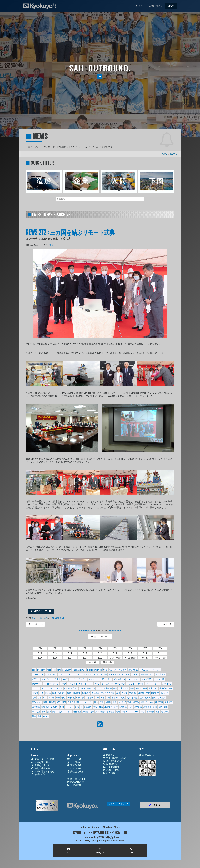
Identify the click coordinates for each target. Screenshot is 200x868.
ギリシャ (36, 679)
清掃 (129, 702)
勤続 (69, 693)
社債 (77, 707)
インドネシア (51, 674)
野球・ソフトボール (130, 712)
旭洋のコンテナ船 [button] (41, 611)
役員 (128, 698)
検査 (96, 702)
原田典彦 (95, 693)
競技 (95, 707)
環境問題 (159, 702)
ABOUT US (155, 6)
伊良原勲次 (124, 688)
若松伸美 (147, 707)
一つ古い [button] (166, 624)
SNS (105, 670)
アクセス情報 (111, 767)
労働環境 (62, 693)
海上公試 (122, 702)
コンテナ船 (37, 618)
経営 (116, 707)
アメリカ (157, 670)
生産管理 (168, 702)
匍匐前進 (77, 693)
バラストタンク (86, 684)
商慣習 (141, 693)
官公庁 (51, 698)
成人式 (148, 698)
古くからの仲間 (108, 693)
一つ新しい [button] (35, 624)
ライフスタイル (56, 688)
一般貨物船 (74, 785)
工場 (102, 698)
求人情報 (109, 773)
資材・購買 (100, 712)
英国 (155, 707)
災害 (142, 702)
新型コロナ (61, 618)
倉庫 (150, 688)
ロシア (99, 688)
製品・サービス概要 (43, 759)
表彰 (166, 707)
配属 (118, 712)
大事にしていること (115, 758)
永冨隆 (108, 702)
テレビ (56, 684)
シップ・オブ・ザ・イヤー (100, 679)
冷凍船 (35, 693)
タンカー (47, 684)
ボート (141, 684)
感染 (141, 698)
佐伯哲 (138, 688)
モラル (44, 688)
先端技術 (163, 688)
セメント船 (159, 679)
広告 (108, 698)
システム (83, 679)
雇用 (157, 712)
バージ (97, 684)
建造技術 (115, 698)
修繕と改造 (38, 774)
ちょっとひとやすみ (118, 670)
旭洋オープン (87, 702)
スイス (129, 679)
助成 (54, 693)
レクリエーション (87, 688)
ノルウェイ (72, 684)
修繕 (145, 688)
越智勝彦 (111, 712)
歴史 (102, 702)
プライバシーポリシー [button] (119, 804)
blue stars (41, 670)
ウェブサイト (64, 674)
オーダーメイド (147, 674)
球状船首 (150, 702)
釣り (143, 712)
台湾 (52, 618)
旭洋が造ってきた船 (43, 771)
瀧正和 (136, 702)
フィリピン (131, 684)
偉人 (156, 688)
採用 (154, 698)
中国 (115, 688)
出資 (41, 693)
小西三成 (71, 698)
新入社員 (162, 698)
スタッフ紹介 (147, 679)
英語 (160, 707)
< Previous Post (87, 630)
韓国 (34, 716)
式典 (46, 618)
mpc (49, 670)
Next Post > (115, 630)
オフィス (126, 674)
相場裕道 (45, 707)
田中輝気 (36, 707)
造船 (51, 245)
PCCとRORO (75, 782)
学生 (45, 698)
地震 (34, 698)
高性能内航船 (75, 771)
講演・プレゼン (65, 712)
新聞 (45, 702)
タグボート (37, 684)
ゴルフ (65, 679)
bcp (34, 670)
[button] (100, 76)
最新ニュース (147, 755)
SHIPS (139, 6)
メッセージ (167, 684)
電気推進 (165, 712)
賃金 (92, 712)
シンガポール (119, 679)
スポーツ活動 (111, 770)
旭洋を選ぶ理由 (40, 762)
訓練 (49, 712)
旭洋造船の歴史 (112, 761)
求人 (114, 702)
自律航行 (123, 707)
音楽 (39, 716)
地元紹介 (165, 693)
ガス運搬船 (161, 674)
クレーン (45, 679)
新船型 (52, 702)
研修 (62, 707)
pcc (54, 670)
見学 (43, 712)
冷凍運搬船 (74, 765)
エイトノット (114, 674)
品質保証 (133, 693)
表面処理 (36, 712)
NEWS (171, 6)
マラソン (157, 684)
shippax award (79, 670)
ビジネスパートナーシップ (113, 684)
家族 (58, 698)
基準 (39, 698)
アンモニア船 (38, 674)
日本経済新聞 (73, 702)
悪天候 (135, 698)
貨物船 (85, 712)
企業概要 (109, 755)
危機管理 (86, 693)
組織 (101, 707)
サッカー (73, 679)
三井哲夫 (108, 688)
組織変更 (108, 707)
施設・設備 (61, 702)
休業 (132, 688)
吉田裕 (124, 693)
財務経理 (77, 712)
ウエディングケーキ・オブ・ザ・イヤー (89, 674)
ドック (63, 684)
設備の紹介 (110, 764)
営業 (148, 693)
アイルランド (145, 670)
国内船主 (155, 693)
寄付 (63, 698)
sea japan (67, 670)
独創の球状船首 (40, 768)
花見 (131, 707)
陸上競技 (150, 712)
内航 (171, 688)
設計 (54, 712)
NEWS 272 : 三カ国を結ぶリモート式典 (70, 232)
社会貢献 (70, 707)
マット (148, 684)
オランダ (135, 674)
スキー (137, 679)
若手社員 (138, 707)
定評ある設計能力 (42, 765)
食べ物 (46, 716)
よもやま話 (133, 670)
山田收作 (80, 698)
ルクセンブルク (71, 688)
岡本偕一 (90, 698)
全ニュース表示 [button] (100, 637)
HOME (164, 154)
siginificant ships (94, 670)
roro (59, 670)
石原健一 (55, 707)
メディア (36, 688)
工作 (97, 698)
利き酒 (48, 693)
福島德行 (88, 707)
